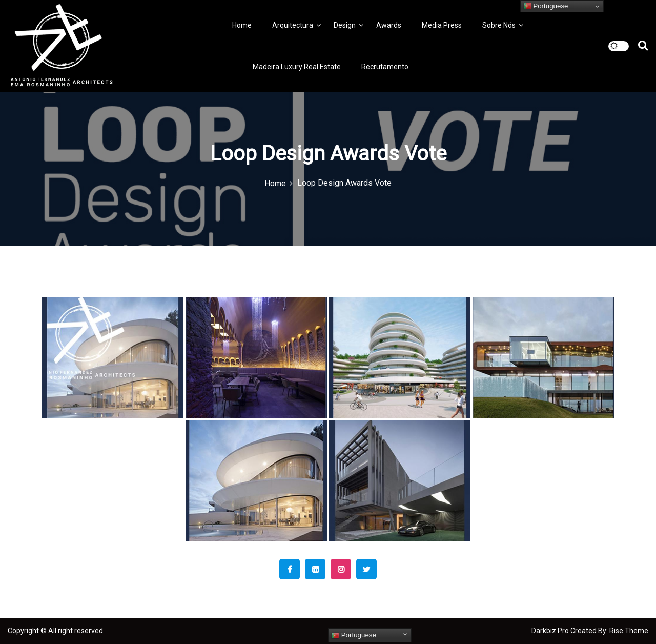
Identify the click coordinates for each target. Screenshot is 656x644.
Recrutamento (385, 67)
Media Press (442, 25)
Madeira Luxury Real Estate (297, 67)
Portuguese (354, 635)
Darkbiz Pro (551, 631)
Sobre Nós (499, 25)
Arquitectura (293, 25)
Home (242, 25)
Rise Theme (629, 631)
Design (345, 25)
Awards (389, 25)
